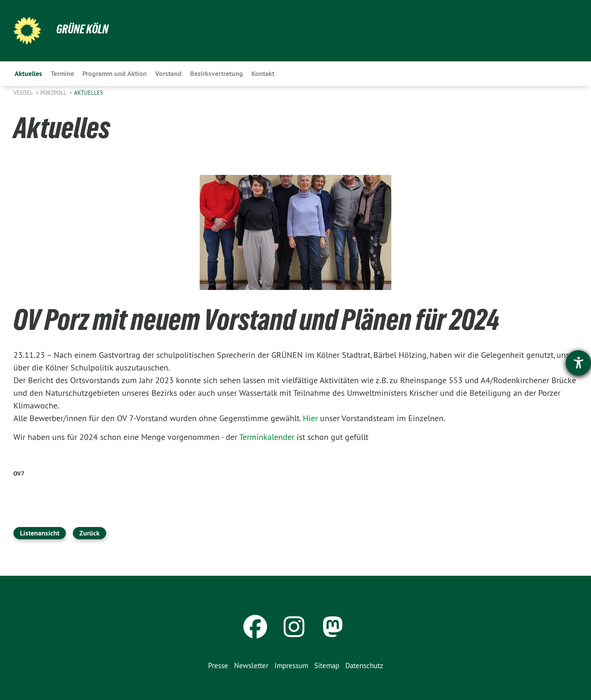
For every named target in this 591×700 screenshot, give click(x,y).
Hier (310, 418)
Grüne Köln (82, 29)
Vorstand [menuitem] (168, 73)
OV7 (19, 474)
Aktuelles (89, 93)
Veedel (24, 93)
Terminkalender (268, 437)
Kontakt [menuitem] (263, 73)
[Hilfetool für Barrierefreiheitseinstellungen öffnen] (578, 363)
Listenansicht (40, 533)
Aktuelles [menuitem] (28, 73)
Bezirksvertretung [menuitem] (217, 73)
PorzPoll (54, 93)
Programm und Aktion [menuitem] (115, 73)
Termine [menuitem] (62, 73)
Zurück (89, 533)
